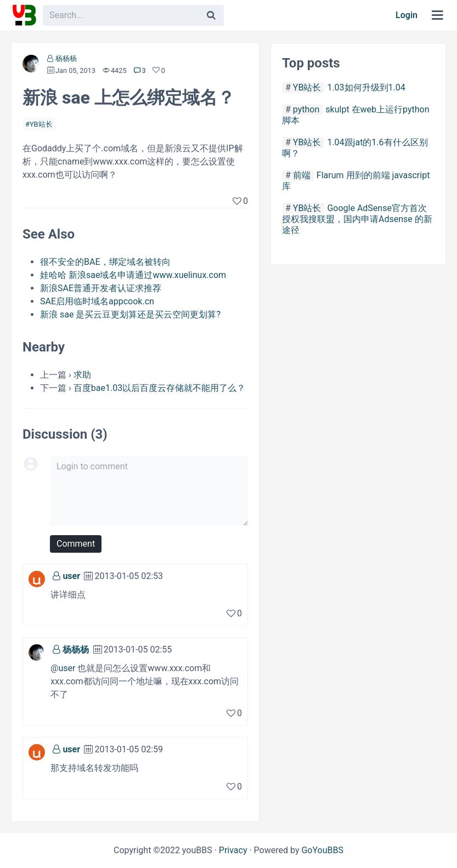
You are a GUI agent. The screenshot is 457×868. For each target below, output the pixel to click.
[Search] (211, 15)
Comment (76, 544)
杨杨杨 (66, 58)
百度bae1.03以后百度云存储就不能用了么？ (159, 388)
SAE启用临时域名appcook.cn (97, 301)
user (71, 576)
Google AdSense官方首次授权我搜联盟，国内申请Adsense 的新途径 (357, 219)
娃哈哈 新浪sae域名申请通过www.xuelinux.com (133, 275)
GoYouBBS (322, 850)
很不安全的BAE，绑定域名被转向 (105, 262)
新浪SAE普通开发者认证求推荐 (101, 288)
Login (407, 15)
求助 (82, 375)
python (306, 109)
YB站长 (41, 124)
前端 (302, 175)
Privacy (233, 850)
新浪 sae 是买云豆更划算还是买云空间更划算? (130, 314)
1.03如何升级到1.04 (366, 87)
